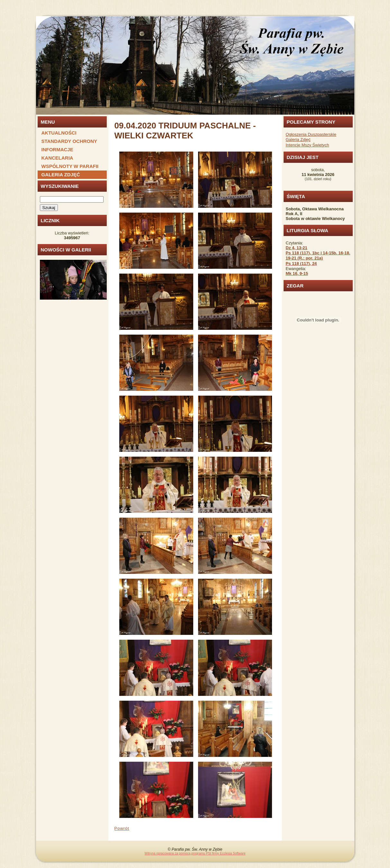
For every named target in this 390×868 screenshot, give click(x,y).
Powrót (122, 828)
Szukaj (49, 208)
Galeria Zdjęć (298, 140)
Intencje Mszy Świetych (308, 145)
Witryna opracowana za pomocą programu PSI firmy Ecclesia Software (195, 853)
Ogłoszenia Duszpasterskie (311, 134)
